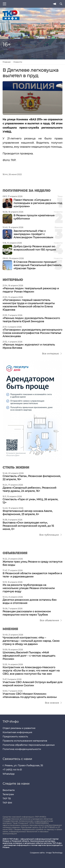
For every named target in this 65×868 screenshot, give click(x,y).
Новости (18, 62)
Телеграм (8, 794)
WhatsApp (9, 774)
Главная (7, 62)
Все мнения (52, 703)
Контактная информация (17, 732)
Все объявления (49, 620)
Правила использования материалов (25, 741)
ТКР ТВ (7, 799)
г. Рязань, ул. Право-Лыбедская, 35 (23, 765)
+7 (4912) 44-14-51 (12, 770)
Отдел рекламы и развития (19, 728)
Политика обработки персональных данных (29, 745)
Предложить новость (15, 737)
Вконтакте (9, 790)
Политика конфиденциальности (22, 749)
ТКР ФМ (7, 803)
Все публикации (49, 535)
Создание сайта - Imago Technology (46, 853)
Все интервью (50, 354)
